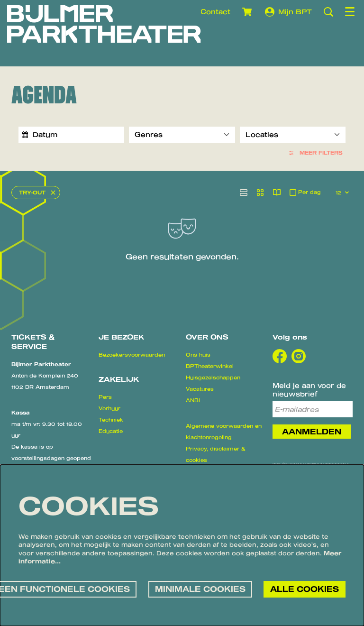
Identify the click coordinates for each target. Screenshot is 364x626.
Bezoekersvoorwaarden (132, 355)
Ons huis (198, 355)
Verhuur (109, 408)
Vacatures (200, 389)
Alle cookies (305, 589)
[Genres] (182, 135)
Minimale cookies (200, 589)
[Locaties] (293, 135)
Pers (105, 397)
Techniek (111, 420)
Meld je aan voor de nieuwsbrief (309, 390)
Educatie (111, 431)
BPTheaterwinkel (210, 366)
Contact (215, 12)
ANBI (193, 400)
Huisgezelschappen (213, 377)
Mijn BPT (288, 12)
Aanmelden (312, 432)
